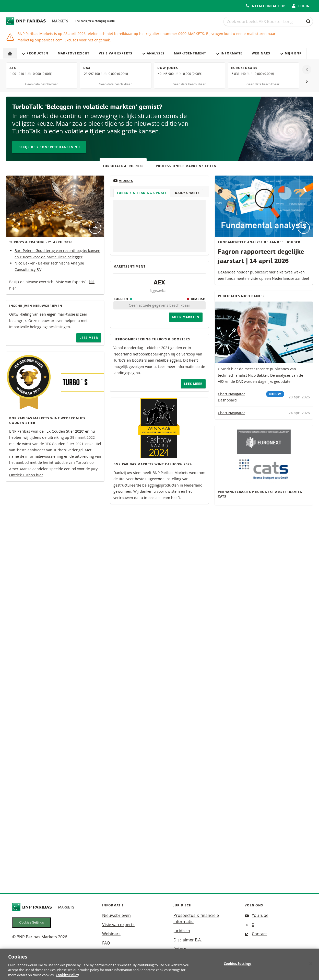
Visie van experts (116, 53)
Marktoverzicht (74, 53)
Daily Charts (187, 193)
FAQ (106, 943)
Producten (35, 53)
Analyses (153, 53)
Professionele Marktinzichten (186, 166)
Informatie (229, 53)
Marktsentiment (190, 53)
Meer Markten (186, 317)
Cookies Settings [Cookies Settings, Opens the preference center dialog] (238, 966)
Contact (256, 934)
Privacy (180, 949)
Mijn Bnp (291, 53)
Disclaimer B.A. (188, 940)
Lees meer (89, 338)
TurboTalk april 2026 (123, 166)
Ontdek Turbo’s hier (26, 475)
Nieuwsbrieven (116, 915)
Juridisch (182, 931)
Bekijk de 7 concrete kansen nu (49, 147)
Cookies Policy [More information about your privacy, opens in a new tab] (67, 977)
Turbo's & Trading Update (142, 193)
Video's (123, 181)
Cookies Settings (32, 922)
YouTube (257, 915)
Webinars (261, 53)
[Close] (311, 966)
